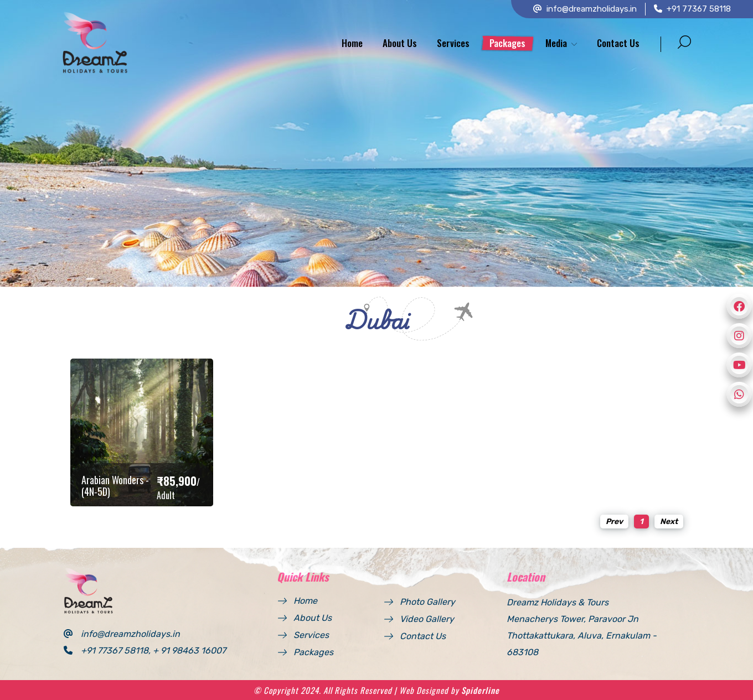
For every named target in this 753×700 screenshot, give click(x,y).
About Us (400, 43)
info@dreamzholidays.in (585, 9)
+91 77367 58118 (692, 9)
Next (669, 522)
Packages (507, 43)
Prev (614, 522)
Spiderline (480, 690)
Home (352, 43)
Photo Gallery (427, 602)
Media (556, 43)
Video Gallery (427, 619)
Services (453, 43)
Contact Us (618, 43)
